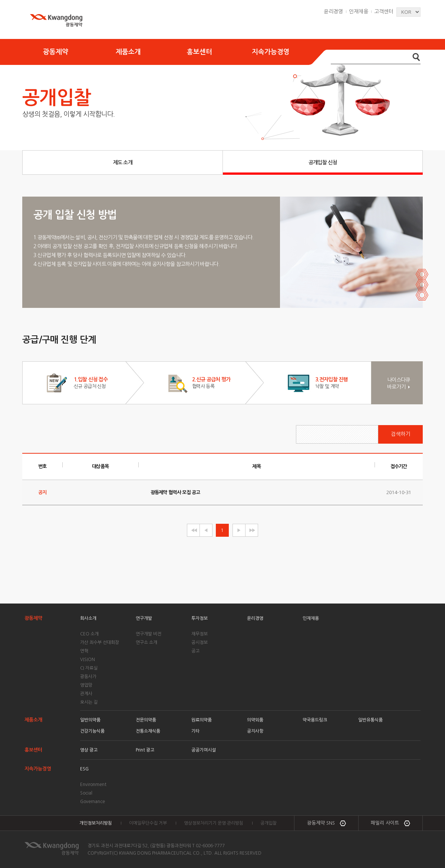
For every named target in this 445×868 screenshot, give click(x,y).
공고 (195, 651)
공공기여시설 (204, 750)
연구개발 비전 (149, 634)
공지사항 (255, 731)
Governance (93, 802)
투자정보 (200, 618)
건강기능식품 (92, 731)
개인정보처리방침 (96, 823)
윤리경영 (333, 11)
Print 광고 (145, 750)
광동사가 (88, 677)
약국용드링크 (315, 720)
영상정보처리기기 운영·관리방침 (214, 823)
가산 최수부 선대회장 (100, 642)
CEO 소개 (89, 634)
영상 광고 (89, 750)
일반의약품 (90, 720)
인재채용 (359, 11)
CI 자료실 (89, 668)
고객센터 (384, 11)
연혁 (84, 651)
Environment (93, 785)
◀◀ (193, 530)
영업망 (86, 685)
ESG (84, 769)
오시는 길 (89, 702)
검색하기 (400, 434)
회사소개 (88, 618)
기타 (195, 731)
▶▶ (251, 530)
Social (86, 793)
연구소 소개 (146, 642)
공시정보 (200, 642)
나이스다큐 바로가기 (399, 384)
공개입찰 (268, 823)
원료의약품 (202, 720)
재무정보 (200, 634)
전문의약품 (146, 720)
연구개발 (144, 618)
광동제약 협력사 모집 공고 (175, 492)
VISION (88, 660)
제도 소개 (123, 162)
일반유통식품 (370, 720)
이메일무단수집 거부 (148, 823)
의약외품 (255, 720)
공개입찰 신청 (323, 162)
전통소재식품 (148, 731)
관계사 (86, 694)
